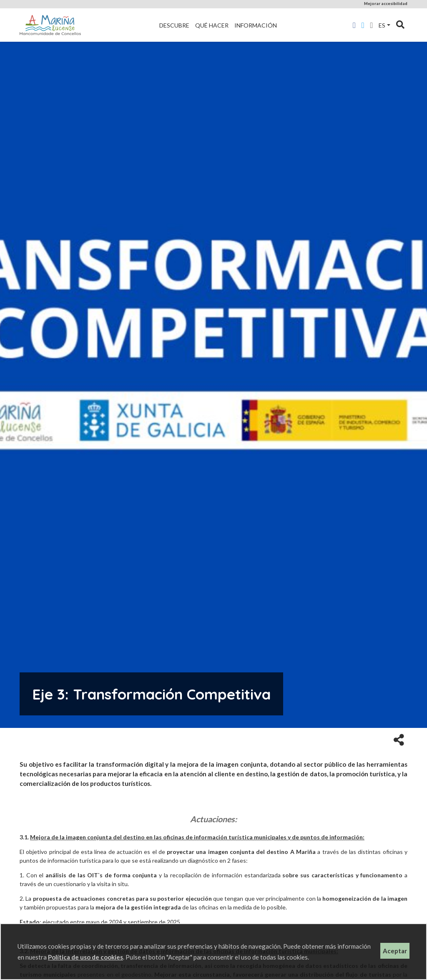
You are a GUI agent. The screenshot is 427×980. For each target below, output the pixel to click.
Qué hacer (212, 25)
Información (256, 25)
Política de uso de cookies (85, 957)
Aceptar (395, 951)
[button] (399, 739)
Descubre (174, 25)
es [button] (382, 25)
